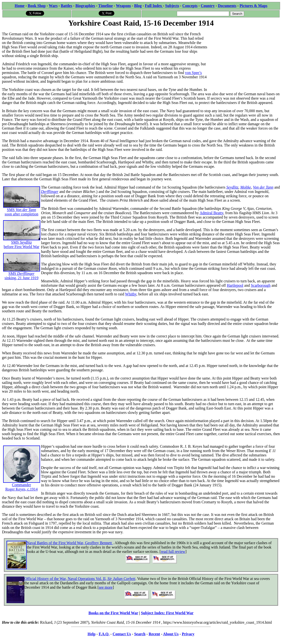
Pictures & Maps (253, 6)
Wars (53, 6)
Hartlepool (235, 285)
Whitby (131, 294)
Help (92, 634)
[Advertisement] (244, 59)
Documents (227, 6)
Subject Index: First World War (167, 613)
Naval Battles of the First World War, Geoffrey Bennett (70, 543)
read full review (173, 552)
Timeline (105, 6)
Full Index (154, 6)
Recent (154, 634)
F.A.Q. (104, 634)
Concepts (190, 6)
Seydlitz (232, 187)
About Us (171, 634)
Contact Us (122, 634)
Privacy (188, 634)
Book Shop (37, 6)
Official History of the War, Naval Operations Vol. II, (80, 579)
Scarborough (261, 285)
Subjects (172, 6)
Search (140, 634)
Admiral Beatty (211, 213)
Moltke (246, 187)
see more (106, 587)
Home (20, 6)
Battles (66, 6)
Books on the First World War (113, 613)
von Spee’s (193, 73)
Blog (138, 6)
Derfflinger (50, 192)
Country (208, 6)
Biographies (85, 6)
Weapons (124, 6)
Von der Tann (263, 187)
